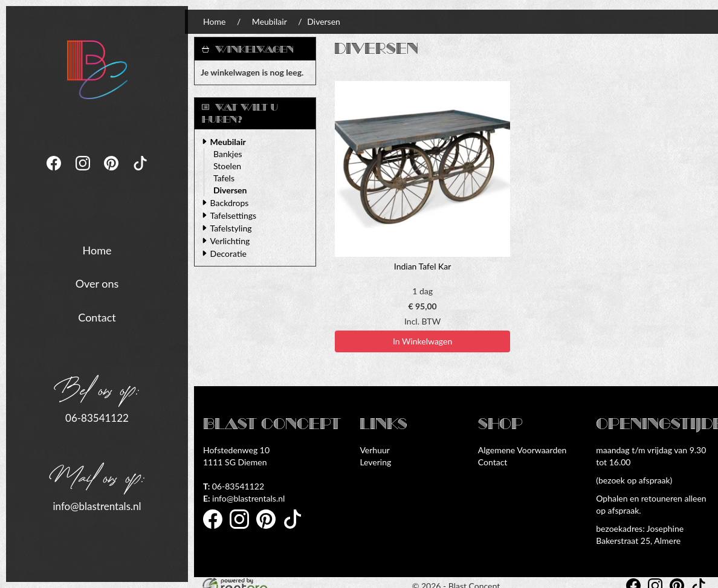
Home (97, 249)
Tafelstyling (231, 228)
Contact (97, 317)
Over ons (97, 283)
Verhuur (374, 450)
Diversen (230, 190)
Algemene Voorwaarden (522, 450)
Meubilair (270, 21)
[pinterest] (112, 173)
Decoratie (228, 254)
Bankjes (228, 154)
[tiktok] (140, 173)
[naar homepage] (97, 66)
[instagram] (84, 173)
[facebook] (55, 173)
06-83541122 (97, 417)
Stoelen (227, 166)
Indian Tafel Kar (423, 266)
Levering (375, 462)
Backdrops (230, 203)
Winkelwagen (254, 50)
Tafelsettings (233, 215)
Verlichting (230, 241)
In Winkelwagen (422, 341)
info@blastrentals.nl (97, 505)
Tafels (224, 178)
